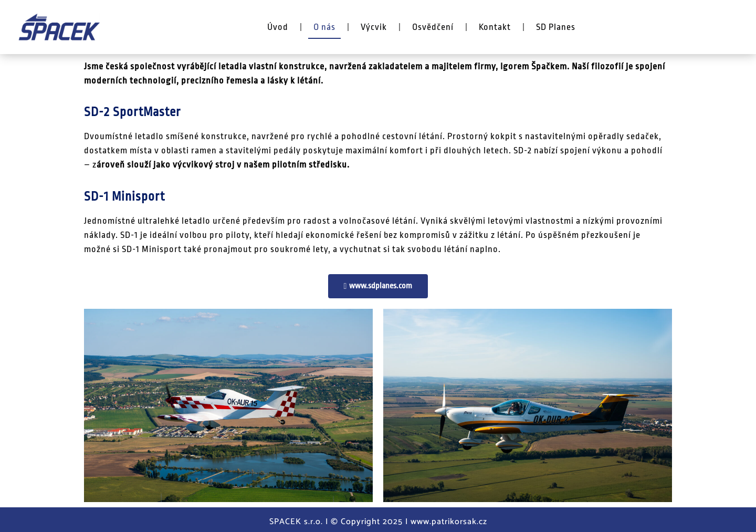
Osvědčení (433, 27)
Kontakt (495, 27)
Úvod (278, 27)
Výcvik (374, 27)
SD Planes (556, 27)
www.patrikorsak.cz (449, 522)
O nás (324, 27)
